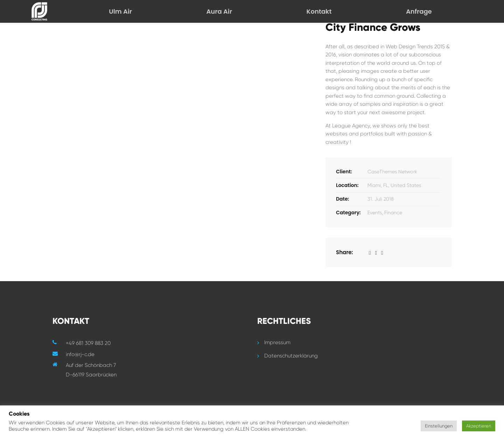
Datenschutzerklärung (291, 356)
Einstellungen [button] (439, 426)
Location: (347, 185)
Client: (344, 172)
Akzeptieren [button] (479, 426)
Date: (342, 199)
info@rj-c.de (80, 354)
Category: (348, 213)
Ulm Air (120, 11)
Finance (393, 213)
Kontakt (319, 11)
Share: (344, 252)
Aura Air (219, 11)
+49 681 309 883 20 (88, 343)
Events (375, 213)
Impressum (277, 342)
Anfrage (419, 11)
